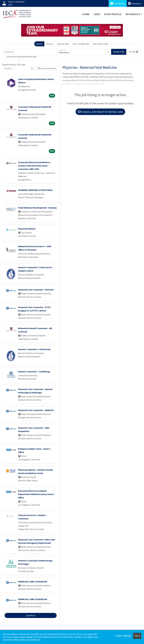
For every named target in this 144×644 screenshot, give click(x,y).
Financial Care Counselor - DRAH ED (36, 410)
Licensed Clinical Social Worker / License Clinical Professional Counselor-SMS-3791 (34, 166)
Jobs (97, 14)
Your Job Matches (81, 44)
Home (86, 14)
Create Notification (47, 68)
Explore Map (63, 44)
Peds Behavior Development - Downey (37, 208)
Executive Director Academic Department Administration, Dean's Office (36, 494)
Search (39, 44)
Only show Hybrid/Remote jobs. (22, 57)
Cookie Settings (123, 636)
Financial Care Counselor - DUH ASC (36, 290)
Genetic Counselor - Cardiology (34, 372)
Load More (31, 615)
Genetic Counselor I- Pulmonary (34, 349)
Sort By (8, 68)
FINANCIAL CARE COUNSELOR (33, 582)
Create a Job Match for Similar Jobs (100, 112)
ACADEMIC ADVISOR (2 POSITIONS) (35, 190)
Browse (50, 44)
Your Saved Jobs (100, 44)
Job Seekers (118, 3)
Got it (137, 636)
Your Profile (113, 14)
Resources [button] (133, 14)
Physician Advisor (27, 229)
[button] (134, 52)
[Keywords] (30, 52)
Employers (135, 3)
